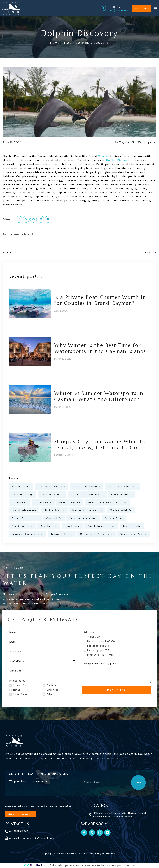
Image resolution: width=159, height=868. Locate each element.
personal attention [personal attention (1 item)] (83, 518)
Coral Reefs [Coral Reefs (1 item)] (43, 502)
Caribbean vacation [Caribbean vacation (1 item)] (122, 486)
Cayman (103, 156)
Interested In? (17, 681)
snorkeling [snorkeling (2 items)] (72, 526)
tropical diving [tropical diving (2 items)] (62, 534)
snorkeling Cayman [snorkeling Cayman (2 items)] (101, 526)
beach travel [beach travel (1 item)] (21, 486)
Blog (68, 43)
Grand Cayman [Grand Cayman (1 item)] (70, 502)
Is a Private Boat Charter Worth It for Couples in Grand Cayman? (100, 300)
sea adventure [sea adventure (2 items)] (22, 526)
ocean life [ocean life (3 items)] (54, 518)
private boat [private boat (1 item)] (114, 518)
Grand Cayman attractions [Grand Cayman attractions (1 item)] (107, 502)
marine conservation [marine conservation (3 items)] (87, 510)
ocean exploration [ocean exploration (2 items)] (25, 518)
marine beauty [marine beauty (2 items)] (54, 510)
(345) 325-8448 (118, 10)
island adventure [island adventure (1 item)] (24, 510)
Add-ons (89, 632)
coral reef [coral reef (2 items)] (19, 502)
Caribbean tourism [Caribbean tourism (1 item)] (87, 486)
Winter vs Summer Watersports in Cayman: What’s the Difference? (99, 396)
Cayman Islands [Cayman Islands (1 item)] (52, 494)
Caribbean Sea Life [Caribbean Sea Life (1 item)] (52, 486)
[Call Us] (104, 8)
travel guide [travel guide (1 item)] (132, 526)
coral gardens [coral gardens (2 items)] (122, 494)
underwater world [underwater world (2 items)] (134, 534)
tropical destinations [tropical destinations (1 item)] (27, 534)
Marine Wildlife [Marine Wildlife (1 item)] (121, 510)
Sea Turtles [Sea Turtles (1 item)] (49, 526)
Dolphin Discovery (119, 160)
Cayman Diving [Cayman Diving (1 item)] (22, 494)
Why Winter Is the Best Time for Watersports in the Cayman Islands (100, 348)
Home (55, 43)
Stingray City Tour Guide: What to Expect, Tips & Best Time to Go (100, 444)
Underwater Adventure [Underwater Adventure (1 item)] (97, 534)
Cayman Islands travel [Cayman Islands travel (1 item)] (87, 494)
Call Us (115, 7)
